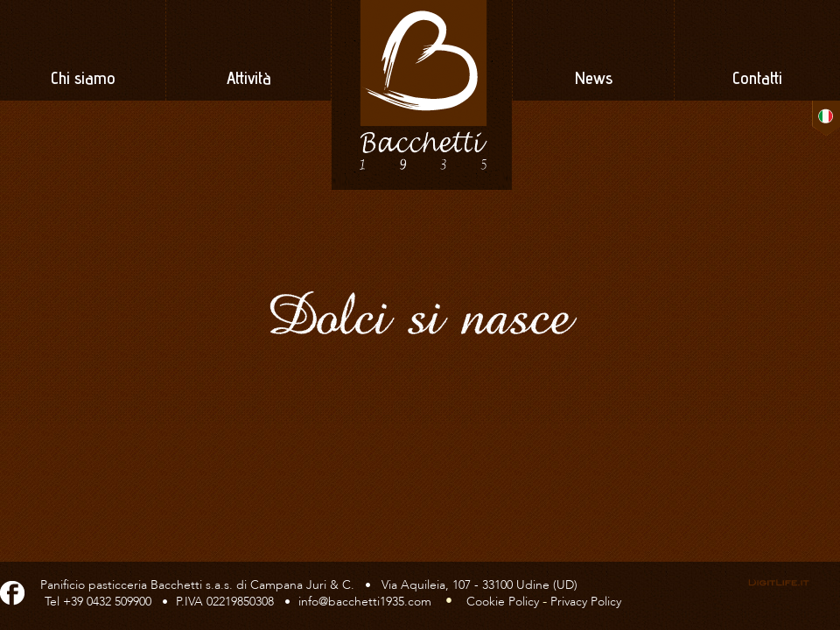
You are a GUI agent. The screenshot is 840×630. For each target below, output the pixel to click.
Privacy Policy (586, 602)
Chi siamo (83, 80)
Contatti (757, 80)
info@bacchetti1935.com (365, 602)
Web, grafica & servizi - (779, 583)
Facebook (12, 591)
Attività (249, 80)
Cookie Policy (503, 602)
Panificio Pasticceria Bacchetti (421, 95)
